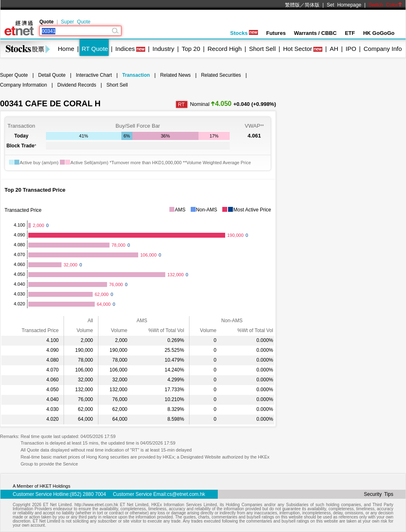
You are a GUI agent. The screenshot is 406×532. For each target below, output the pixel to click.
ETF (350, 33)
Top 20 (191, 49)
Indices (125, 49)
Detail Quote (52, 75)
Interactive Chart (94, 75)
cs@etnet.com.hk (186, 494)
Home (66, 49)
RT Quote (95, 49)
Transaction (136, 75)
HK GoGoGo (379, 33)
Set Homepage (344, 5)
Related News (175, 75)
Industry (163, 49)
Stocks (244, 33)
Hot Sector (298, 49)
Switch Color (385, 5)
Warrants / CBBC (315, 33)
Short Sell (262, 49)
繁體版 (292, 5)
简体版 (312, 5)
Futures (276, 33)
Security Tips (379, 494)
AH (334, 49)
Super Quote (75, 22)
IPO (351, 49)
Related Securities (221, 75)
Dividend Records (77, 85)
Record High (225, 49)
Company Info (382, 49)
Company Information (24, 85)
